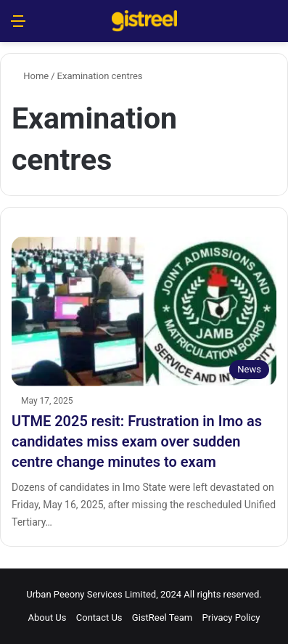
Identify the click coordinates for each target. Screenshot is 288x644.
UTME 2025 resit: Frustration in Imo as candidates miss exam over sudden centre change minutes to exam (137, 441)
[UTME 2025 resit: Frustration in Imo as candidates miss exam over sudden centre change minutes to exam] (144, 311)
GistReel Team (162, 617)
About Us (48, 617)
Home (30, 76)
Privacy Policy (231, 617)
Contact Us (99, 617)
